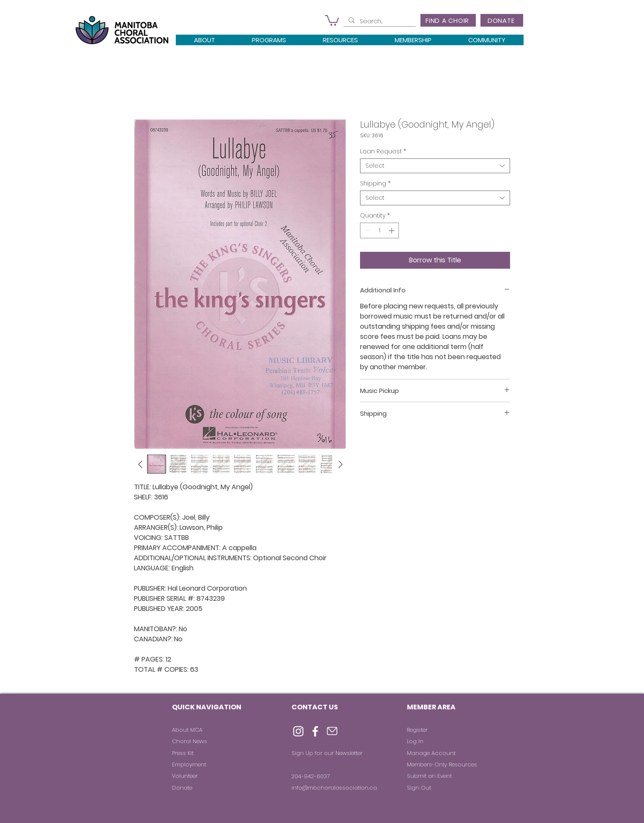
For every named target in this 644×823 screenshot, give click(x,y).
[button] (332, 20)
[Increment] (392, 230)
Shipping (375, 184)
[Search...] (379, 22)
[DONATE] (502, 20)
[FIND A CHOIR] (448, 20)
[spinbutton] (379, 230)
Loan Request (383, 151)
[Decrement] (367, 230)
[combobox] (435, 166)
